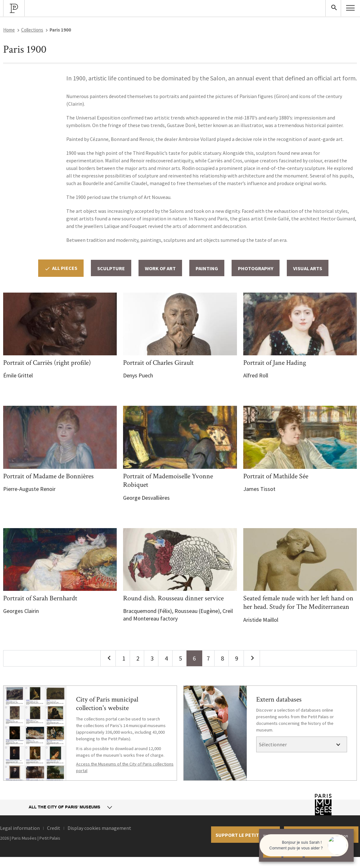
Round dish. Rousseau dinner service (173, 598)
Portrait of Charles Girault (158, 363)
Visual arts (308, 268)
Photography (256, 268)
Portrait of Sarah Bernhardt (40, 598)
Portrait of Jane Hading (275, 363)
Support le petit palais (245, 835)
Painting (207, 268)
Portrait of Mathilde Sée (276, 476)
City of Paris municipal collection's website (107, 704)
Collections (32, 30)
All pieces (61, 268)
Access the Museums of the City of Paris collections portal (125, 767)
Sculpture (111, 268)
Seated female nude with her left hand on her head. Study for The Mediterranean (298, 603)
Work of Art (160, 268)
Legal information (20, 828)
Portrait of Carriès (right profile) (47, 363)
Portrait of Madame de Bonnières (48, 476)
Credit (54, 828)
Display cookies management (99, 828)
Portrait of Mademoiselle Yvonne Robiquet (168, 481)
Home (9, 30)
